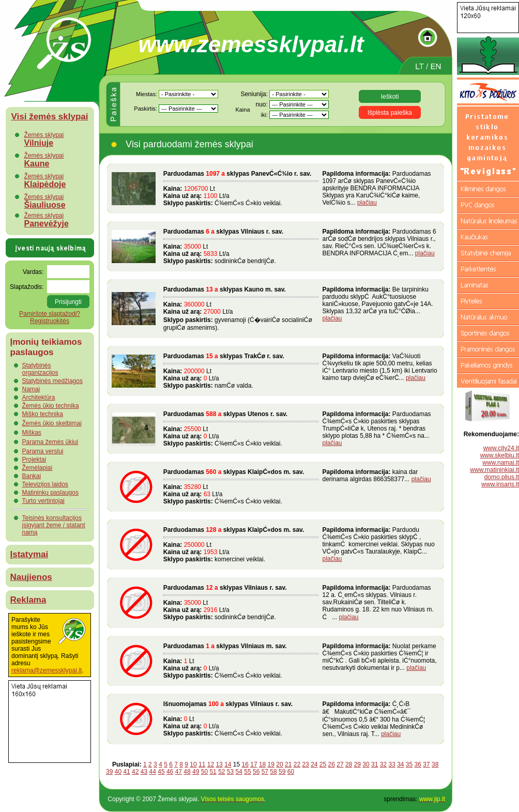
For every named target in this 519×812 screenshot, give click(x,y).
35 (409, 764)
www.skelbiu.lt (500, 455)
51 (213, 772)
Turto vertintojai (43, 501)
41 (126, 772)
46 (170, 772)
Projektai (34, 459)
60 (291, 772)
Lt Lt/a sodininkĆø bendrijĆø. (241, 246)
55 (247, 772)
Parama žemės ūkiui (50, 442)
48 (187, 772)
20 (279, 764)
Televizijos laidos (45, 484)
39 (109, 772)
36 (418, 764)
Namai (31, 389)
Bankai (32, 476)
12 (211, 764)
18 (262, 764)
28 (349, 764)
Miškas (32, 433)
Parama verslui (43, 451)
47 (179, 772)
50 (204, 772)
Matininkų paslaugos (50, 493)
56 (256, 772)
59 (282, 772)
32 (383, 764)
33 (392, 764)
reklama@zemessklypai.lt (47, 670)
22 (297, 764)
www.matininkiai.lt (494, 470)
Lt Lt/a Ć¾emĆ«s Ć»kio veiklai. (241, 188)
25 (323, 764)
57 (265, 772)
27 (340, 764)
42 (135, 772)
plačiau (367, 203)
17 (254, 764)
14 (228, 764)
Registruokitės (50, 321)
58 (273, 772)
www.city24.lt (501, 448)
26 (332, 764)
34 (400, 764)
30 (366, 764)
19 (271, 764)
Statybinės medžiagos (52, 381)
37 (426, 764)
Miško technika (43, 414)
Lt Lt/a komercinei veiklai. (241, 545)
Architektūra (39, 397)
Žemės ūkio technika (51, 406)
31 (375, 764)
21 (288, 764)
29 (357, 764)
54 (239, 772)
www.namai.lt (501, 463)
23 (305, 764)
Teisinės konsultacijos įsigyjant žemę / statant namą (54, 525)
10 (193, 764)
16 (245, 764)
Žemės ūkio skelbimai (52, 423)
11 (202, 764)
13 (219, 764)
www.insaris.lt (500, 484)
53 (230, 772)
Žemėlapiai (37, 468)
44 (153, 772)
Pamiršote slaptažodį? (50, 314)
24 (314, 764)
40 (118, 772)
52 (222, 772)
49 (196, 772)
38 (435, 764)
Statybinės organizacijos (40, 369)
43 (144, 772)
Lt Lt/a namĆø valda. (241, 371)
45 (161, 772)
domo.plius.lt (502, 477)
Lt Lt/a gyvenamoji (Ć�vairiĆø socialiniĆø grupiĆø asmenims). (241, 309)
